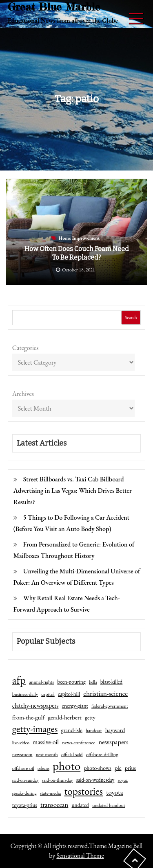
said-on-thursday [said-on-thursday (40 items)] (58, 780)
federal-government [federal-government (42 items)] (110, 706)
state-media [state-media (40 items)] (50, 793)
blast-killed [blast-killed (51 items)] (111, 682)
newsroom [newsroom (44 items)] (22, 754)
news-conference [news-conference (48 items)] (79, 742)
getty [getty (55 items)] (90, 717)
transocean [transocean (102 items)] (54, 805)
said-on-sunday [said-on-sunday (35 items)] (25, 780)
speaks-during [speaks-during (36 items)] (24, 793)
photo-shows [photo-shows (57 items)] (97, 768)
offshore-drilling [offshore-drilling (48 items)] (102, 754)
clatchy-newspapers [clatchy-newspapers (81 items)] (35, 705)
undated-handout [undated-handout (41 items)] (109, 805)
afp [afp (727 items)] (19, 680)
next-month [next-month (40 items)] (47, 754)
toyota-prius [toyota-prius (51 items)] (25, 805)
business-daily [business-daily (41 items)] (25, 694)
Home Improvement (79, 238)
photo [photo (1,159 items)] (67, 766)
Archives (23, 394)
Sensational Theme (80, 856)
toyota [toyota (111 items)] (114, 792)
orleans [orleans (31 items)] (43, 768)
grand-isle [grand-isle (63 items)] (71, 730)
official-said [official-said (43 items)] (72, 754)
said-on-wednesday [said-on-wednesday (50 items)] (95, 780)
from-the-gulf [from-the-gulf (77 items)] (28, 717)
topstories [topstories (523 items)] (83, 791)
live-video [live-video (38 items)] (21, 742)
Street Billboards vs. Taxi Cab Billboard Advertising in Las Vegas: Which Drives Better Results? (73, 491)
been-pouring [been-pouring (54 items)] (71, 682)
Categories (25, 348)
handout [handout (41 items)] (94, 730)
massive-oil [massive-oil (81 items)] (46, 742)
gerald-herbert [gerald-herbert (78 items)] (64, 717)
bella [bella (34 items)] (93, 682)
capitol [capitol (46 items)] (48, 694)
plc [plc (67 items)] (118, 768)
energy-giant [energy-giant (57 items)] (75, 706)
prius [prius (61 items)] (130, 768)
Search (131, 317)
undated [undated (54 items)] (80, 805)
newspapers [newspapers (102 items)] (113, 742)
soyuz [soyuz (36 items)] (123, 780)
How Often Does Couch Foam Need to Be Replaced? (77, 253)
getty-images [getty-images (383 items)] (35, 729)
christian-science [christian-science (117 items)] (105, 693)
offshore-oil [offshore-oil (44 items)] (23, 768)
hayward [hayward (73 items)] (115, 730)
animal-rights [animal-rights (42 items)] (41, 682)
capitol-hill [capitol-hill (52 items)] (69, 694)
